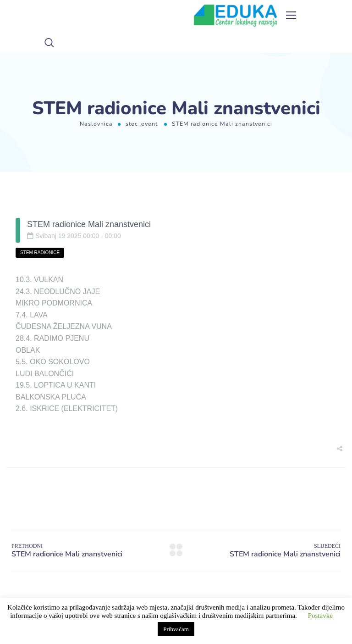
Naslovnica (96, 124)
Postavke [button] (320, 616)
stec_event (142, 124)
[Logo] (236, 16)
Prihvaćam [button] (176, 629)
